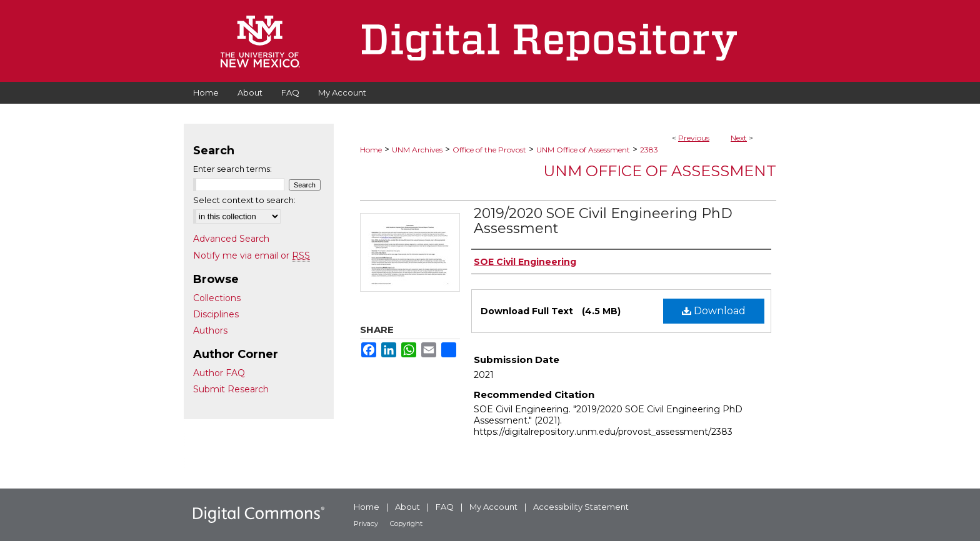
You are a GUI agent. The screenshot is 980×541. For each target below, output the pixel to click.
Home (371, 150)
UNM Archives (417, 150)
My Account (493, 507)
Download (714, 311)
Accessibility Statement (581, 507)
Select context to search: (244, 200)
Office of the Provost (489, 150)
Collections (217, 298)
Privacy (366, 524)
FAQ (445, 507)
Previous (694, 138)
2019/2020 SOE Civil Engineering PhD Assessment (603, 221)
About (407, 507)
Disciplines (216, 314)
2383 (649, 150)
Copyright (406, 524)
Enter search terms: (232, 169)
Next (739, 138)
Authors (210, 330)
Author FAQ (219, 373)
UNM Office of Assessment (583, 150)
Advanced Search (231, 239)
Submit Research (231, 389)
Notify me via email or (252, 256)
